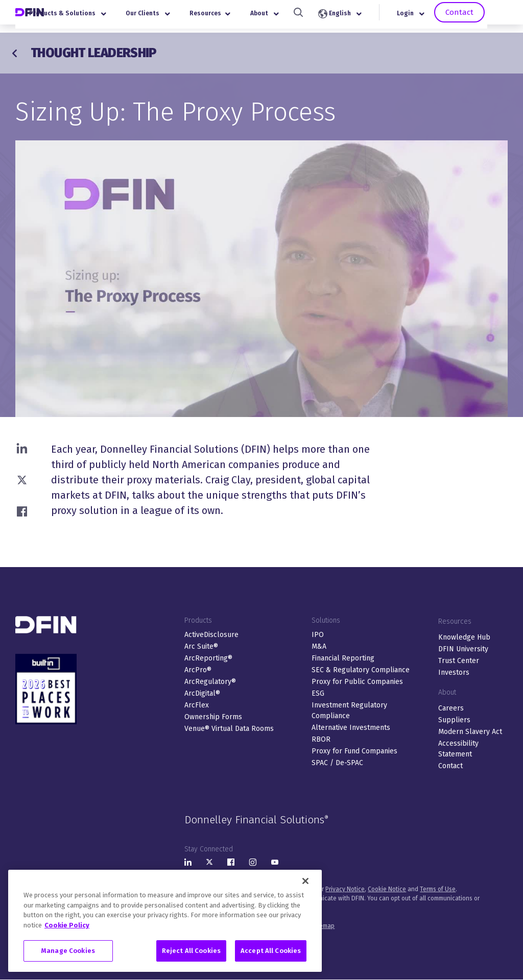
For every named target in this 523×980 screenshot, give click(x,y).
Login (435, 17)
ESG (318, 693)
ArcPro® (198, 670)
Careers (451, 708)
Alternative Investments (351, 728)
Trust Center (459, 661)
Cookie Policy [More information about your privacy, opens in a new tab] (67, 925)
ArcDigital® (202, 693)
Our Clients (172, 17)
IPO (318, 635)
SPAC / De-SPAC (337, 763)
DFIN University (463, 649)
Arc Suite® (201, 646)
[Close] (305, 881)
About (289, 17)
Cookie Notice (387, 889)
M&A (319, 646)
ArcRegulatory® (210, 682)
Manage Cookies (68, 951)
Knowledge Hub (464, 637)
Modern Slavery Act (470, 732)
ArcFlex (197, 705)
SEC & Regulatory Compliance (361, 670)
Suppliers (454, 720)
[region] (165, 921)
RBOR (321, 739)
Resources (234, 17)
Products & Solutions (92, 17)
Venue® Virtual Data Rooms (229, 729)
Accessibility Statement (458, 749)
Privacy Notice (345, 889)
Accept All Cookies (271, 951)
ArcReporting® (208, 658)
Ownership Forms (213, 717)
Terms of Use (438, 889)
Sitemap (323, 926)
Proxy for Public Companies (357, 682)
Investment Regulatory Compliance (349, 710)
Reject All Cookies (191, 951)
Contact (482, 16)
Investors (454, 672)
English (364, 18)
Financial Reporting (343, 658)
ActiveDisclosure (211, 635)
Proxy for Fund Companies (354, 751)
